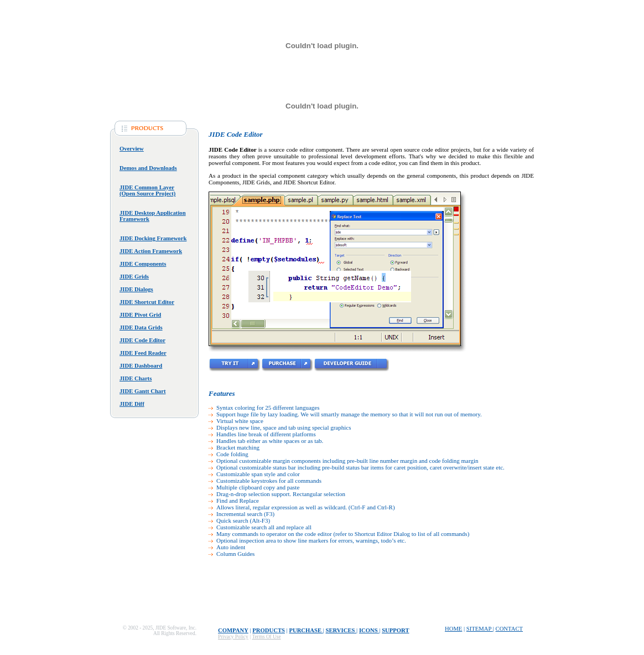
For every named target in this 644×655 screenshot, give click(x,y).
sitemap (480, 629)
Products (269, 630)
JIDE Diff (132, 404)
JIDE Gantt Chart (142, 391)
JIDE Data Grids (141, 327)
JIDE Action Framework (151, 251)
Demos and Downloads (148, 168)
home (453, 629)
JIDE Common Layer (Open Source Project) (147, 190)
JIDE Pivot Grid (140, 315)
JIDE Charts (136, 378)
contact (509, 629)
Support (395, 630)
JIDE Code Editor (142, 340)
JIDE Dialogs (136, 289)
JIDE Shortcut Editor (147, 302)
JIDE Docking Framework (153, 238)
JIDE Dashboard (141, 366)
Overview (132, 149)
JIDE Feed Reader (143, 353)
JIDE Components (143, 264)
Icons (369, 630)
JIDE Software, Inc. (176, 628)
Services (341, 630)
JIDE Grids (134, 277)
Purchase (306, 630)
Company (233, 630)
